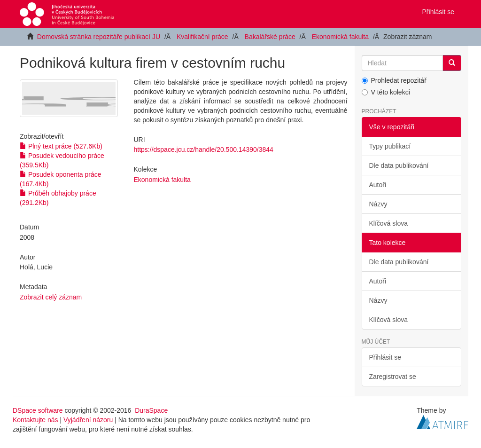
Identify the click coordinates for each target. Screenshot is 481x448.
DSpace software (38, 410)
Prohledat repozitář (394, 80)
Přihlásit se (385, 357)
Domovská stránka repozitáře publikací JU (99, 37)
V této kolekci (386, 92)
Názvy (378, 204)
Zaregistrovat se (393, 377)
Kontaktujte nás (35, 420)
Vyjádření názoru (88, 420)
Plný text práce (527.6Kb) (61, 146)
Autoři (378, 185)
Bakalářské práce (270, 37)
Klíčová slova (388, 223)
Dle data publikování (399, 165)
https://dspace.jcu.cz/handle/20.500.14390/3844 (204, 149)
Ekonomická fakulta (340, 37)
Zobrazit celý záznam (51, 297)
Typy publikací (390, 146)
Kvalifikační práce (202, 37)
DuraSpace (151, 410)
